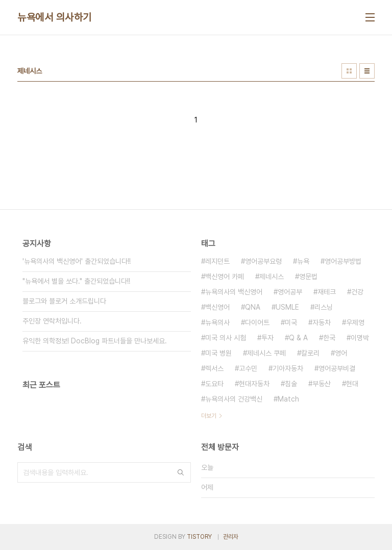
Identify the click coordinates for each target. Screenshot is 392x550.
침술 (291, 384)
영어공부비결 (337, 368)
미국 (291, 322)
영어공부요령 (263, 261)
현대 (352, 384)
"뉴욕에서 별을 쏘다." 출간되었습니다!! (76, 281)
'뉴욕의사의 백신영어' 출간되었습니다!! (77, 261)
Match (288, 399)
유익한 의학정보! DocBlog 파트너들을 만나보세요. (95, 341)
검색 (181, 472)
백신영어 (217, 307)
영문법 (308, 277)
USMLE (287, 307)
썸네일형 (349, 71)
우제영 (355, 322)
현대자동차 (254, 384)
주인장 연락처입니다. (52, 321)
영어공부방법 (343, 261)
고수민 (248, 368)
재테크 (327, 292)
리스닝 (324, 307)
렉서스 (214, 368)
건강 (357, 292)
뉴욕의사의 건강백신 (234, 399)
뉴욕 (303, 261)
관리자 (231, 537)
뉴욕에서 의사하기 (55, 17)
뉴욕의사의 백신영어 (234, 292)
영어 (341, 353)
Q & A (298, 338)
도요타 (214, 384)
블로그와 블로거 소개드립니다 (64, 301)
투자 (267, 338)
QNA (253, 307)
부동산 (322, 384)
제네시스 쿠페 (266, 353)
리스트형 (367, 71)
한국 (329, 338)
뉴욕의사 (217, 322)
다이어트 (257, 322)
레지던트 (217, 261)
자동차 (322, 322)
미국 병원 (218, 353)
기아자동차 (288, 368)
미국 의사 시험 (226, 338)
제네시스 (272, 277)
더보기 (209, 416)
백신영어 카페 (225, 277)
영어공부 (290, 292)
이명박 (360, 338)
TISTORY (199, 537)
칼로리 (310, 353)
